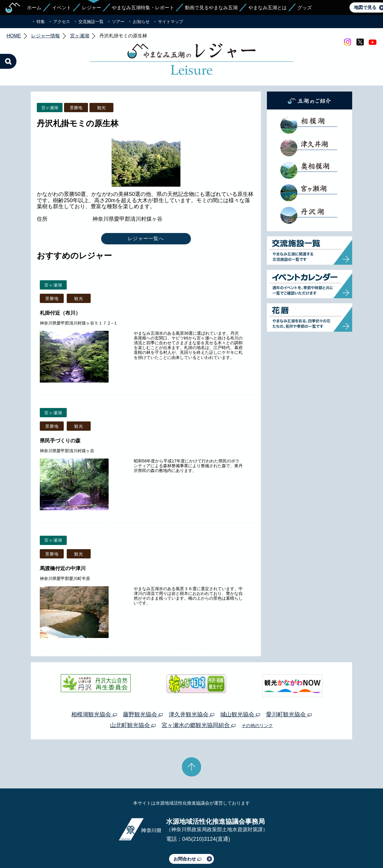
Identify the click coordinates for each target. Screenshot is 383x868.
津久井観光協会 (191, 686)
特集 (41, 22)
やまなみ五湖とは (268, 8)
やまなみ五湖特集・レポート (143, 8)
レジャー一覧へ (146, 210)
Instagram (347, 42)
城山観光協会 (240, 686)
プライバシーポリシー (137, 846)
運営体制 (104, 846)
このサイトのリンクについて (189, 846)
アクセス (62, 22)
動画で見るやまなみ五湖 (211, 8)
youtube (373, 42)
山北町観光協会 (133, 697)
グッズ (305, 8)
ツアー (118, 22)
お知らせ (141, 22)
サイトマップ (171, 22)
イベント (62, 8)
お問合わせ (187, 831)
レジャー (92, 8)
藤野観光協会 (143, 686)
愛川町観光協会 (289, 686)
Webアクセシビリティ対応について (254, 846)
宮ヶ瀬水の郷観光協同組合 (199, 697)
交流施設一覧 (91, 22)
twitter (360, 42)
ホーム (34, 8)
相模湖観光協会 (94, 686)
